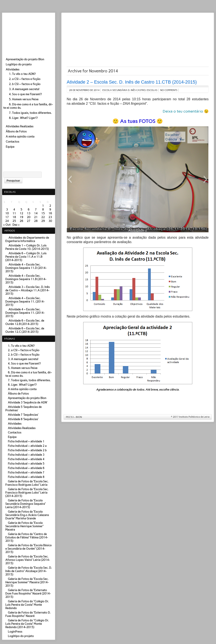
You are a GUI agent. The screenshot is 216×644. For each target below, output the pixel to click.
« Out (7, 225)
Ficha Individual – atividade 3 (26, 455)
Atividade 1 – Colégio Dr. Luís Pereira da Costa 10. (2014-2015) (27, 247)
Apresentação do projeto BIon (25, 59)
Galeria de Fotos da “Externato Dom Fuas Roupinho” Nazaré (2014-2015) (28, 593)
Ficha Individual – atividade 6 (26, 468)
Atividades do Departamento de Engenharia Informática (27, 239)
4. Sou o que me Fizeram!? (25, 94)
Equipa (10, 147)
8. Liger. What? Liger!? (23, 118)
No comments (169, 90)
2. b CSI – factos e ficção (25, 84)
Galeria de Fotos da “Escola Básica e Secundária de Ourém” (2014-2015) (28, 549)
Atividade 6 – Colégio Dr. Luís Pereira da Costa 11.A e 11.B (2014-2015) (26, 257)
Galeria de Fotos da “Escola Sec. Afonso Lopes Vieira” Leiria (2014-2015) (28, 560)
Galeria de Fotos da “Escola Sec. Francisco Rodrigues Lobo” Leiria (27, 483)
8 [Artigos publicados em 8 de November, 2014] (43, 209)
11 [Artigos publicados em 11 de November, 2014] (14, 213)
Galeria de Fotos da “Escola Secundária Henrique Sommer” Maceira (24, 526)
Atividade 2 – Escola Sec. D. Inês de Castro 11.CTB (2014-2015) (132, 82)
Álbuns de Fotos (16, 131)
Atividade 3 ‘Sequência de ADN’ (28, 402)
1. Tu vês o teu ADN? (22, 74)
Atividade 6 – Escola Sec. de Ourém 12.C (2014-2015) (25, 330)
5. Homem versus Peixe (24, 99)
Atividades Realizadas (20, 126)
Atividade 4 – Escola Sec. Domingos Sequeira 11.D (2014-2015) (26, 268)
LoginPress (15, 632)
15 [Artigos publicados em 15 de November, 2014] (43, 213)
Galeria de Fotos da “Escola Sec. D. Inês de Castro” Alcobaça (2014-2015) (29, 571)
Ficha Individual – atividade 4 (26, 459)
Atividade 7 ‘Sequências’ (23, 415)
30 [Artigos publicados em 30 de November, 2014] (50, 221)
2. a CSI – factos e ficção (25, 79)
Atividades (13, 69)
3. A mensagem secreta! (24, 89)
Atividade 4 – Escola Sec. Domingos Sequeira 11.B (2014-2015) (26, 279)
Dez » (16, 225)
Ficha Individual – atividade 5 (26, 464)
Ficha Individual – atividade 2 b (27, 450)
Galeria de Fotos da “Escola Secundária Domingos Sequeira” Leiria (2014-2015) (25, 504)
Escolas (152, 90)
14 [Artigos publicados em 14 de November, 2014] (36, 213)
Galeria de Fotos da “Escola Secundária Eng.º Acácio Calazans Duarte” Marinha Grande (27, 515)
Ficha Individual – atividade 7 (26, 472)
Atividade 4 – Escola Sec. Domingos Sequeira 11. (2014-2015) (25, 301)
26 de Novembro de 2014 (84, 90)
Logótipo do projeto (19, 64)
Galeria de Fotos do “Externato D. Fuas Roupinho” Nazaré (28, 614)
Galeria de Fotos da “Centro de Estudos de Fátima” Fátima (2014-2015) (27, 537)
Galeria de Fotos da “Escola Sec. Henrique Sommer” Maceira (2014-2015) (27, 582)
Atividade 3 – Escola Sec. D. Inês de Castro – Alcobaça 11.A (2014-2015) (28, 290)
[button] (70, 179)
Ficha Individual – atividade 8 (26, 477)
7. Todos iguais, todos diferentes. (30, 113)
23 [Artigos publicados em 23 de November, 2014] (50, 217)
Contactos (12, 142)
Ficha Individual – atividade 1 (26, 441)
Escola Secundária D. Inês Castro (124, 90)
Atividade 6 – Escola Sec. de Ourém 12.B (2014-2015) (25, 322)
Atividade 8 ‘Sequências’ (23, 419)
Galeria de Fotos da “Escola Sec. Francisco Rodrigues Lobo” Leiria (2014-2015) (27, 493)
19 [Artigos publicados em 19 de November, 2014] (21, 217)
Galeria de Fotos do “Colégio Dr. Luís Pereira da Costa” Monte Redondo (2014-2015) (27, 624)
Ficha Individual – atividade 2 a (27, 446)
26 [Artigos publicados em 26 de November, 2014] (21, 221)
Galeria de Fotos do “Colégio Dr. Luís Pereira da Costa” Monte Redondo (27, 605)
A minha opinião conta (20, 136)
